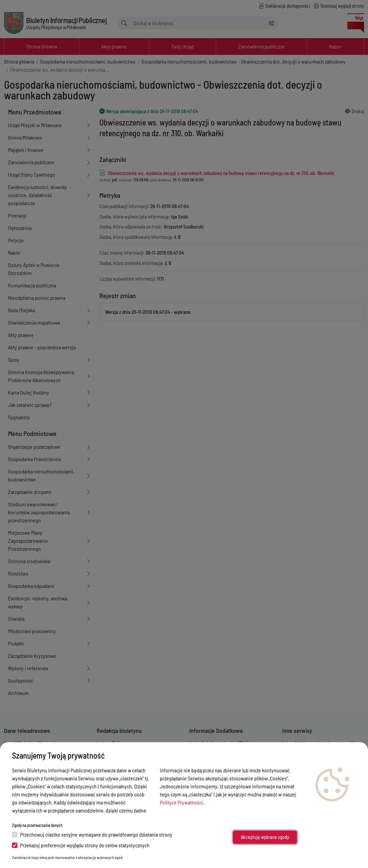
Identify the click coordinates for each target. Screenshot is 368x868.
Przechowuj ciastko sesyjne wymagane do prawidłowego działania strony (92, 834)
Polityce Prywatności (181, 802)
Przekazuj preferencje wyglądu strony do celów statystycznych (81, 845)
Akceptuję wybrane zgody (265, 837)
